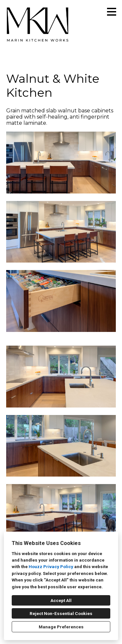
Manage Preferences (61, 627)
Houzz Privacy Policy (51, 566)
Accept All (61, 600)
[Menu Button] (112, 12)
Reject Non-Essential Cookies (61, 613)
